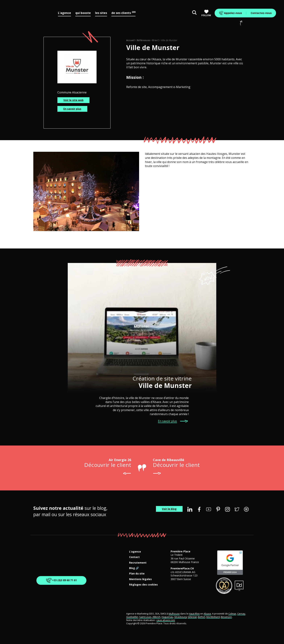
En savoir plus (72, 109)
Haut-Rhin (194, 614)
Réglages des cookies (143, 585)
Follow (206, 13)
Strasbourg (180, 617)
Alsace (207, 614)
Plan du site (137, 574)
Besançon (226, 617)
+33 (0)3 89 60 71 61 (61, 581)
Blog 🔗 (134, 568)
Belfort (201, 617)
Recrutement (138, 563)
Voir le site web (73, 100)
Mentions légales (140, 579)
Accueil (130, 40)
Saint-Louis (145, 617)
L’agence (135, 552)
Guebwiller (132, 617)
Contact (134, 557)
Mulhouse (174, 614)
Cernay (241, 614)
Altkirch (156, 617)
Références (143, 40)
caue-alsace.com (166, 620)
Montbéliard (213, 617)
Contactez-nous (261, 13)
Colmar (232, 614)
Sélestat (192, 617)
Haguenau (167, 617)
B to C (156, 40)
